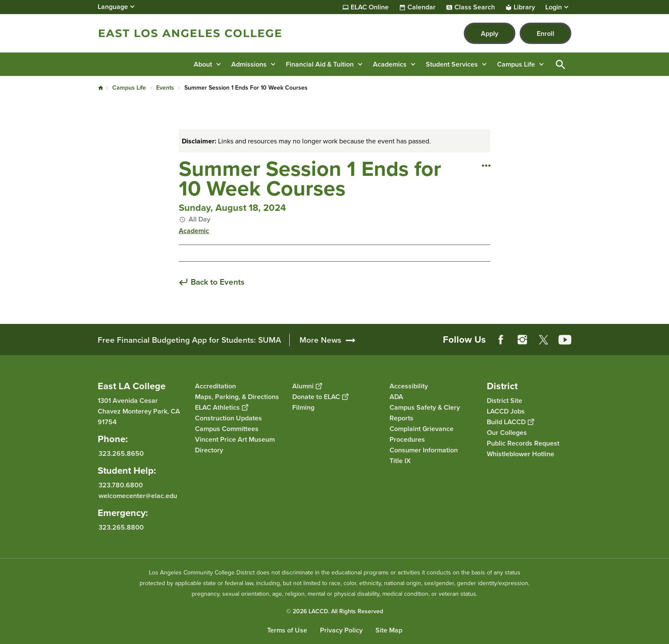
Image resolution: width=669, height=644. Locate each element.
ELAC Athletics (221, 407)
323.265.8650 (121, 453)
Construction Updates (228, 418)
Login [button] (554, 7)
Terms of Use (287, 630)
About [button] (203, 64)
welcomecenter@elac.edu (138, 496)
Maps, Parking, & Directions (237, 397)
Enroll (545, 34)
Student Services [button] (452, 64)
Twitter (544, 340)
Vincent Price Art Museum (235, 439)
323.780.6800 (121, 485)
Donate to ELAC (320, 397)
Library (524, 7)
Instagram (522, 340)
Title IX (400, 461)
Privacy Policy (341, 630)
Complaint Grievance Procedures (422, 434)
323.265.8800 (121, 527)
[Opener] (660, 337)
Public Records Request (523, 443)
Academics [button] (390, 64)
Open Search (561, 64)
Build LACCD (510, 422)
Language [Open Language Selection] (113, 7)
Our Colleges (507, 433)
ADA (396, 397)
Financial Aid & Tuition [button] (320, 64)
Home (101, 88)
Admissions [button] (249, 64)
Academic (194, 231)
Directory (209, 450)
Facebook (501, 340)
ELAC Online (370, 7)
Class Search (475, 7)
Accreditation (215, 386)
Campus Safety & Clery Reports (425, 413)
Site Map (389, 630)
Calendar (422, 7)
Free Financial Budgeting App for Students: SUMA (189, 340)
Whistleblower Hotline (521, 454)
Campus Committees (227, 429)
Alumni (307, 386)
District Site (505, 401)
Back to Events (218, 282)
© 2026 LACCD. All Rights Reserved (335, 611)
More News (320, 340)
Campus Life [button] (516, 64)
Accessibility (409, 386)
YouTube (565, 340)
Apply (490, 34)
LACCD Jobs (506, 411)
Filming (303, 407)
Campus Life (129, 88)
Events (165, 88)
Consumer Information (424, 450)
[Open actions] (486, 165)
